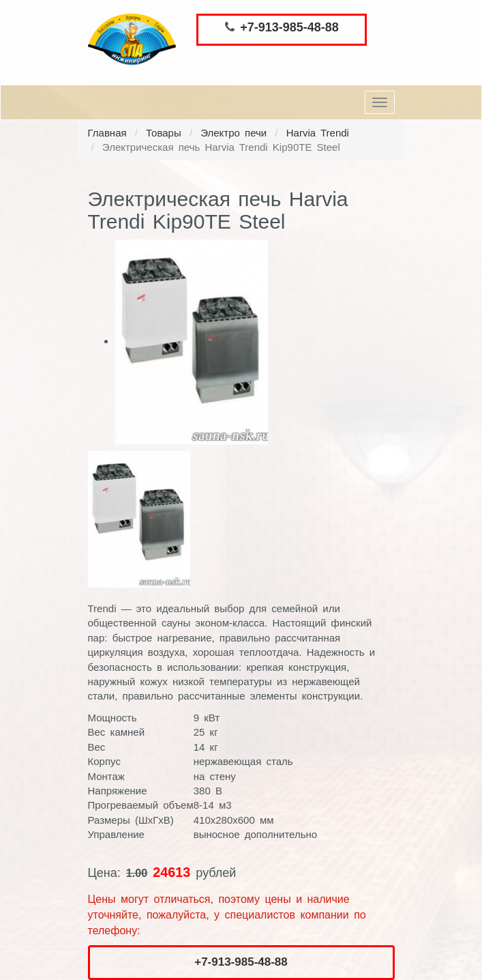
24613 (171, 872)
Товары (164, 133)
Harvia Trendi (318, 133)
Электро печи (234, 133)
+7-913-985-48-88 (289, 27)
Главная (107, 133)
